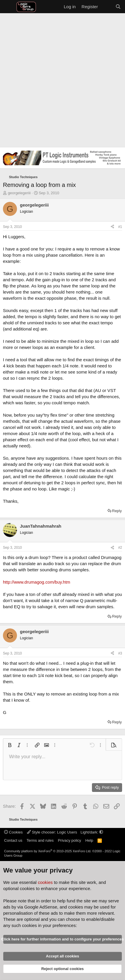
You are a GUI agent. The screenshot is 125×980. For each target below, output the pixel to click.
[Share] (112, 227)
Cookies (13, 832)
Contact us (13, 840)
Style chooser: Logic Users (53, 832)
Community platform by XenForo (48, 851)
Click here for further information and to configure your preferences (62, 939)
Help (89, 840)
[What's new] (106, 7)
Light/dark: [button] (92, 832)
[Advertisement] (62, 79)
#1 (120, 227)
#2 (120, 548)
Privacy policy (70, 840)
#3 (120, 653)
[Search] (118, 7)
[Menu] (8, 7)
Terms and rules (40, 840)
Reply (117, 511)
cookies (45, 882)
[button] (10, 745)
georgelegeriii (19, 193)
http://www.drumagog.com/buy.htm (37, 582)
